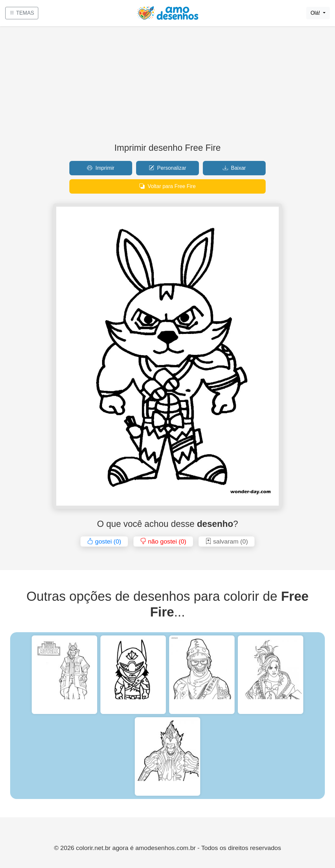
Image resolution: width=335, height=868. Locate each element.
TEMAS (22, 13)
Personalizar (167, 168)
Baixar (234, 168)
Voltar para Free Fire (167, 186)
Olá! (316, 13)
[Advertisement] (167, 87)
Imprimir (101, 168)
